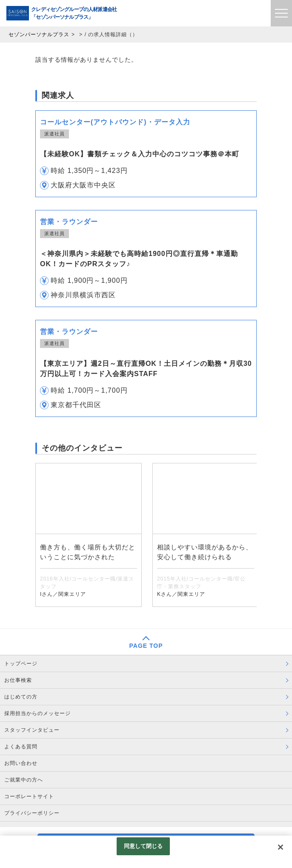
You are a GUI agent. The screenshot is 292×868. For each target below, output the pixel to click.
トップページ (21, 664)
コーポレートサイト (29, 796)
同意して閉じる (143, 846)
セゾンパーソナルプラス (39, 34)
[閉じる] (281, 847)
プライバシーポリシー (32, 813)
